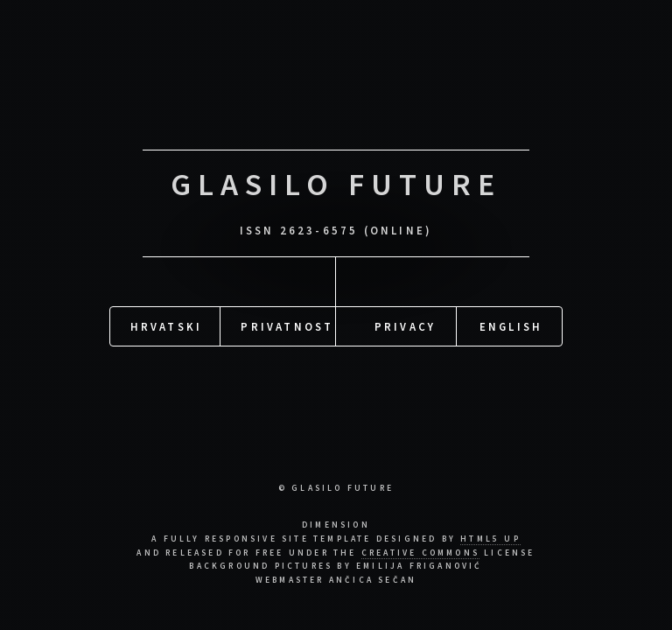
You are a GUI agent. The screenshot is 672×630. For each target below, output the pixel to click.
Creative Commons (420, 553)
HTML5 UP (490, 539)
